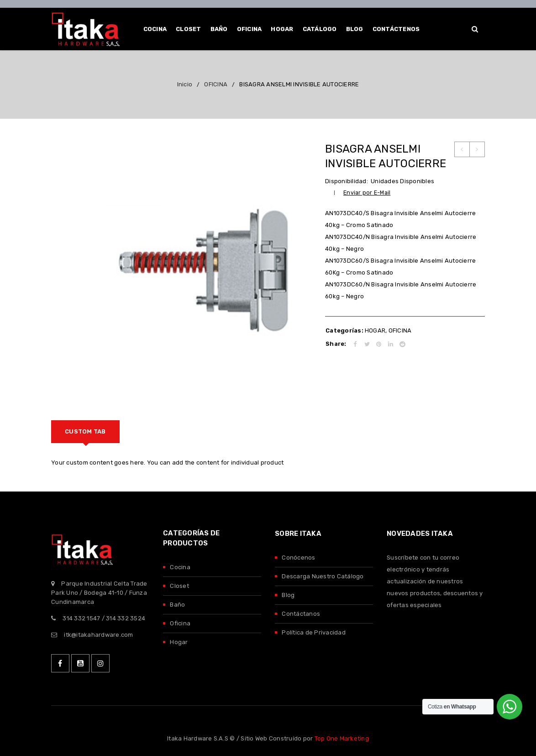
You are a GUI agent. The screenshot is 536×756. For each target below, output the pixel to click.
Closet (179, 586)
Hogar (179, 642)
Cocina (180, 567)
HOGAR (375, 330)
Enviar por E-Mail (367, 193)
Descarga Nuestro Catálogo (323, 576)
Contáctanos (301, 614)
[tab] (85, 432)
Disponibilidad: (347, 181)
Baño (177, 605)
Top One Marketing (342, 738)
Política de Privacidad (314, 632)
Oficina (180, 623)
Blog (288, 595)
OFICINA (216, 84)
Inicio (185, 84)
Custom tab (85, 431)
